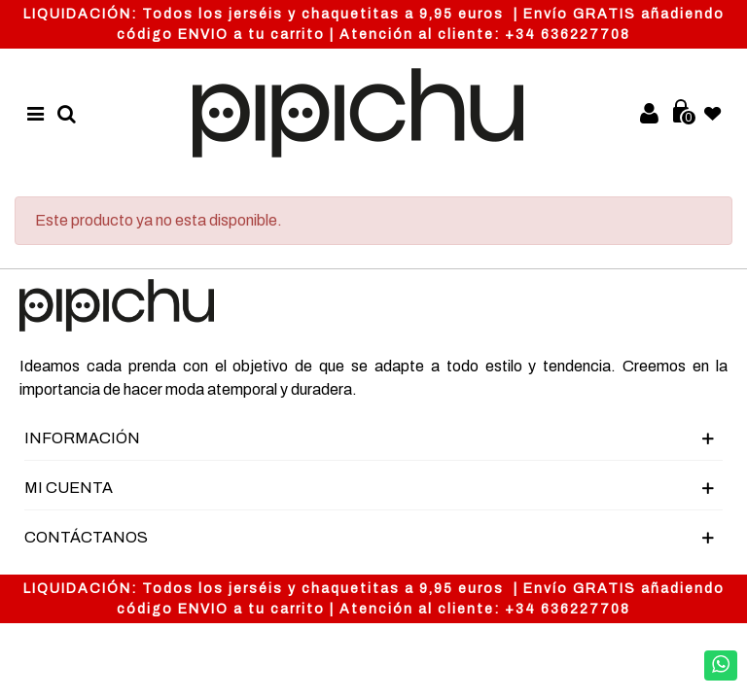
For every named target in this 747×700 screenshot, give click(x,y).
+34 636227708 (568, 35)
